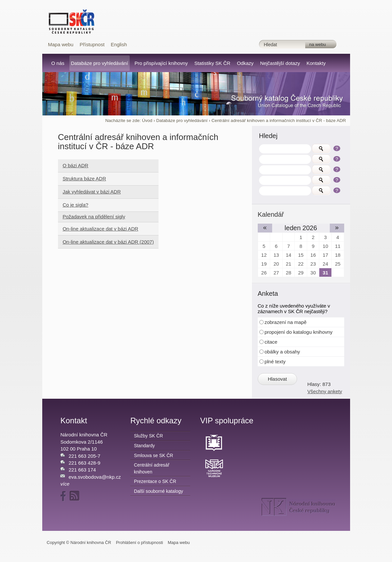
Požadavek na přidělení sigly (94, 217)
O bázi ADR (75, 165)
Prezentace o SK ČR (155, 481)
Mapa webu (61, 44)
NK (299, 507)
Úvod (147, 120)
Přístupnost (92, 44)
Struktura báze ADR (84, 179)
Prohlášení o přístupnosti (140, 542)
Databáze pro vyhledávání (182, 120)
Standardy (144, 446)
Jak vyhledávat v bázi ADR (92, 192)
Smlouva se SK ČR (154, 455)
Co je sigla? (75, 205)
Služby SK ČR (149, 436)
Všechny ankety (325, 391)
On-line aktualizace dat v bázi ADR (100, 229)
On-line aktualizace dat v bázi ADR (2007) (108, 242)
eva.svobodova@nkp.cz (95, 477)
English (119, 44)
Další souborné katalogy (159, 491)
